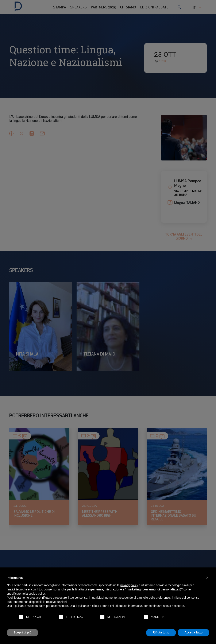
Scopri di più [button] (22, 632)
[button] (207, 578)
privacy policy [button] (129, 585)
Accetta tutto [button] (193, 632)
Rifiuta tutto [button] (161, 632)
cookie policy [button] (37, 594)
